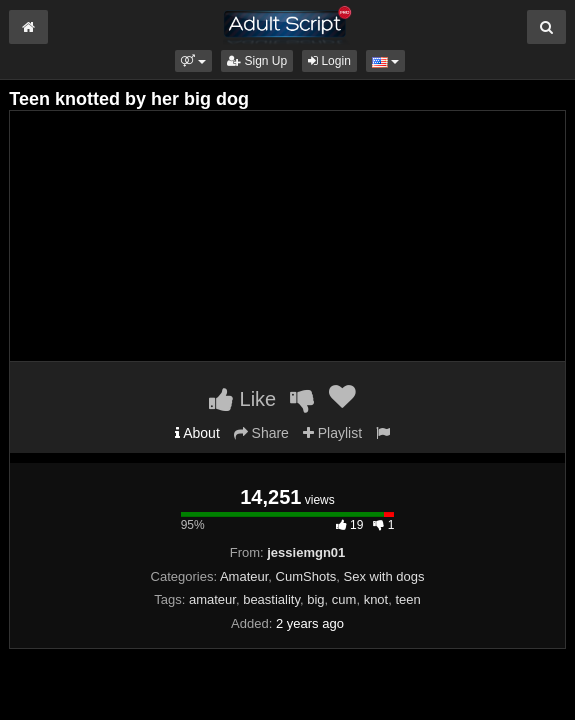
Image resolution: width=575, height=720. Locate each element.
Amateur (244, 576)
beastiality (271, 599)
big (315, 599)
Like (242, 399)
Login (329, 61)
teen (407, 599)
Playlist (332, 433)
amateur (212, 599)
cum (344, 599)
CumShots (306, 576)
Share (261, 433)
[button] (193, 61)
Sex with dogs (384, 576)
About (197, 433)
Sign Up (257, 61)
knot (376, 599)
